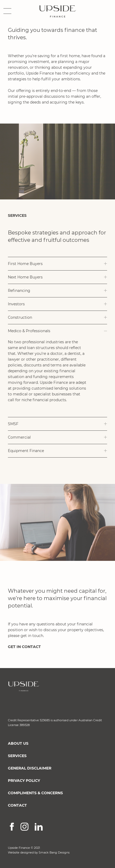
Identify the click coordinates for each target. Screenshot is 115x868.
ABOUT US (18, 743)
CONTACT (17, 805)
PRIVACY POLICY (24, 781)
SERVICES (17, 756)
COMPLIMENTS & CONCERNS (35, 793)
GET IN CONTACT (24, 647)
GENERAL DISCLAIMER (30, 768)
